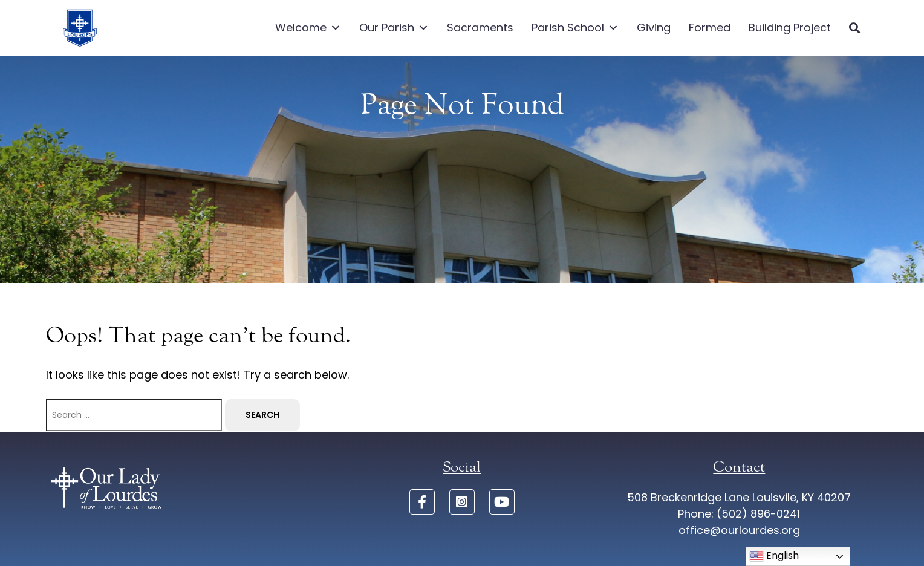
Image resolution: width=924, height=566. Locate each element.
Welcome (308, 28)
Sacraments (480, 28)
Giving (654, 28)
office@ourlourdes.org (739, 530)
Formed (710, 28)
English (774, 556)
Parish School (575, 28)
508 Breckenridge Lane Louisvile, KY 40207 (739, 497)
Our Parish (394, 28)
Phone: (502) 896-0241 (739, 514)
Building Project (790, 28)
